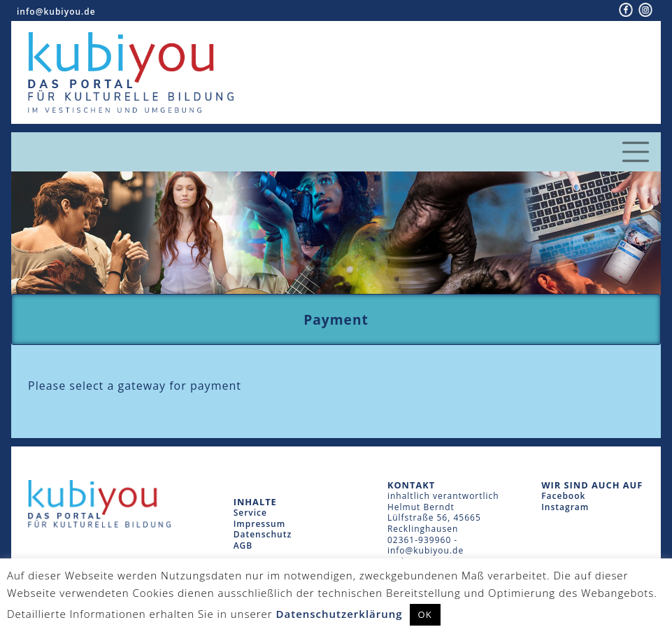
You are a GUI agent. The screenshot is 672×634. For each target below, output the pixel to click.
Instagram (565, 507)
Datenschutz (263, 534)
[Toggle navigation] (636, 152)
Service (250, 513)
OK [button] (425, 614)
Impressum (259, 524)
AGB (243, 545)
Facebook (563, 496)
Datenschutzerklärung (339, 614)
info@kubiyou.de (56, 12)
